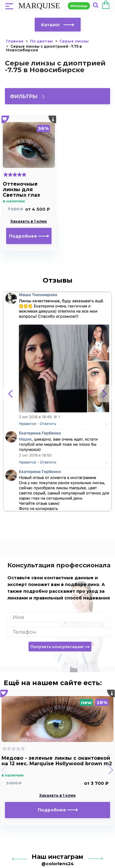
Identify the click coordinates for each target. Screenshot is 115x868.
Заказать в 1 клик (29, 221)
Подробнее (29, 236)
